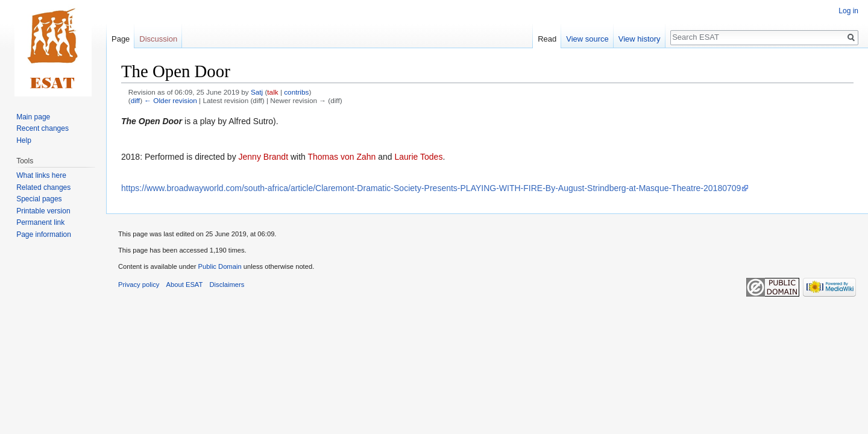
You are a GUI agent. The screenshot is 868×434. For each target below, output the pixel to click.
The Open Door (152, 121)
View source (587, 39)
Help (24, 140)
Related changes (43, 187)
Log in (848, 11)
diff (135, 100)
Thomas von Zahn (341, 157)
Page (121, 39)
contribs (296, 92)
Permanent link (40, 222)
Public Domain (219, 266)
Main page (33, 117)
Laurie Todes (418, 157)
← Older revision (171, 100)
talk (272, 92)
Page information (44, 234)
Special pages (39, 199)
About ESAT (185, 285)
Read (547, 39)
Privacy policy (139, 285)
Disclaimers (227, 285)
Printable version (43, 211)
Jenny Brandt (264, 157)
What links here (41, 175)
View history (640, 39)
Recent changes (42, 128)
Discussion (158, 39)
